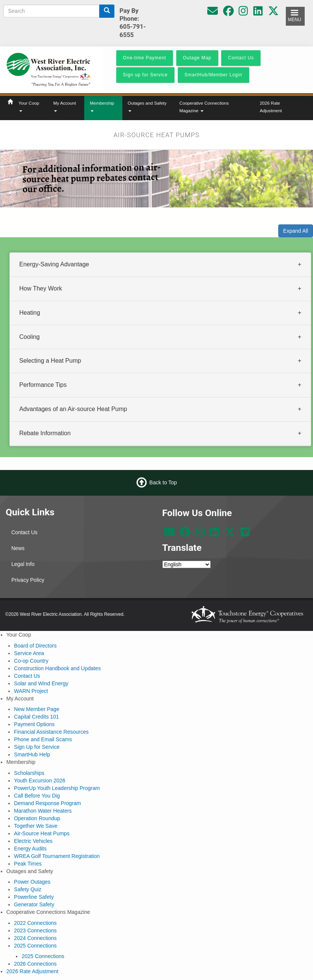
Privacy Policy (28, 580)
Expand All (296, 231)
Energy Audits (30, 849)
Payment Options (34, 724)
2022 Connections (35, 923)
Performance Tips (43, 385)
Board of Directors (35, 646)
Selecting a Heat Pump (50, 361)
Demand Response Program (47, 803)
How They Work (41, 288)
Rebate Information (45, 433)
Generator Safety (34, 904)
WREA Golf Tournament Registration (57, 856)
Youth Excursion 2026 (40, 781)
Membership (102, 106)
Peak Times (28, 864)
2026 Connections (35, 964)
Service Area (29, 653)
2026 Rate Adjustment (271, 107)
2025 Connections (35, 946)
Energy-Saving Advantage (54, 264)
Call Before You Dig (37, 796)
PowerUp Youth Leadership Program (57, 788)
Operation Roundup (37, 818)
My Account (65, 106)
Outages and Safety (147, 106)
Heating (30, 312)
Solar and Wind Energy (41, 683)
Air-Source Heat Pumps (42, 833)
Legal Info (23, 564)
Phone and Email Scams (43, 739)
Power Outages (32, 882)
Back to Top (163, 482)
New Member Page (37, 709)
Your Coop (29, 106)
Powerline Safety (34, 897)
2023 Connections (35, 931)
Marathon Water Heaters (43, 811)
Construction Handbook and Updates (57, 668)
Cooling (29, 336)
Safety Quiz (28, 889)
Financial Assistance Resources (51, 732)
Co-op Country (31, 661)
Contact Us (24, 532)
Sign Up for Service (37, 747)
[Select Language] (187, 564)
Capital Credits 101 (36, 717)
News (18, 548)
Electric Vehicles (33, 841)
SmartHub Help (32, 754)
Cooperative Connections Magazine (204, 107)
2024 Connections (35, 938)
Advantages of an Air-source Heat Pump (73, 409)
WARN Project (31, 691)
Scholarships (29, 773)
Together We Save (36, 826)
